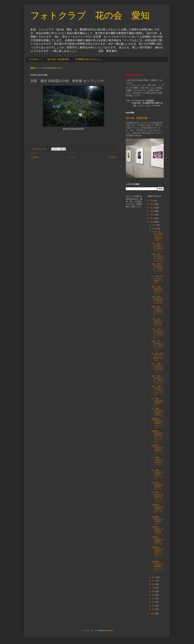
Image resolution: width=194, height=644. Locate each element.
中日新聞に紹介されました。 (89, 59)
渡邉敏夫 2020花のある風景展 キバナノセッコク (157, 423)
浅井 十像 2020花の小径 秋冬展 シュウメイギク (158, 391)
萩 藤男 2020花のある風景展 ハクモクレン (157, 462)
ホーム (74, 157)
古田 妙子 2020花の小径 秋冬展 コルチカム (157, 300)
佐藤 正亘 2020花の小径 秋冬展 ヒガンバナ (157, 257)
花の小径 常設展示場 (136, 118)
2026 (152, 201)
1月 (154, 609)
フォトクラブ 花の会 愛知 (90, 15)
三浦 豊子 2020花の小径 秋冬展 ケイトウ (157, 322)
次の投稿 (35, 157)
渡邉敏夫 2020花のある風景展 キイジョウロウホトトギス (157, 437)
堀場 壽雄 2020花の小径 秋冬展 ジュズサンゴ (157, 268)
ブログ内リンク (35, 59)
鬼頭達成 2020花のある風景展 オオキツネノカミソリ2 (157, 553)
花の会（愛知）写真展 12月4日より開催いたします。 (158, 236)
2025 (152, 204)
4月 (154, 598)
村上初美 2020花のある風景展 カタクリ (157, 486)
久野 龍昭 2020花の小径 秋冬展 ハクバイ (157, 247)
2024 (152, 208)
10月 (154, 577)
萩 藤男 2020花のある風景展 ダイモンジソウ (157, 474)
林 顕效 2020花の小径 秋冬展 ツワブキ (157, 280)
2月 (154, 606)
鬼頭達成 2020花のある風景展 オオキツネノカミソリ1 (157, 567)
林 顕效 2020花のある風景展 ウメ (157, 402)
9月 (154, 581)
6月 (154, 591)
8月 (154, 584)
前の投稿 (112, 157)
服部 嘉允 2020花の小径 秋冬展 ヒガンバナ (158, 379)
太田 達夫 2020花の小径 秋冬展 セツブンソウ (157, 334)
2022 (152, 215)
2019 (152, 614)
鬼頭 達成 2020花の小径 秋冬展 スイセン (157, 290)
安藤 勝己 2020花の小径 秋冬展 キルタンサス (157, 311)
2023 (152, 211)
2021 (152, 218)
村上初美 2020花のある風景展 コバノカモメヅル (157, 497)
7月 (154, 588)
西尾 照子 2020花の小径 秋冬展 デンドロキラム (157, 346)
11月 (154, 229)
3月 (154, 602)
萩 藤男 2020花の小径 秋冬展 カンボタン (157, 357)
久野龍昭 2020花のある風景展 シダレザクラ (157, 509)
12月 (154, 225)
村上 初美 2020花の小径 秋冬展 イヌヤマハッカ (157, 368)
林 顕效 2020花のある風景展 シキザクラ (157, 412)
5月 (154, 595)
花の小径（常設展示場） (59, 59)
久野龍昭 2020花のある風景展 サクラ (157, 520)
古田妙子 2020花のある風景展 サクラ (157, 530)
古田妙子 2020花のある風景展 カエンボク (157, 540)
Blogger (111, 630)
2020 (152, 222)
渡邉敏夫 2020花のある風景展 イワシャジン (157, 450)
